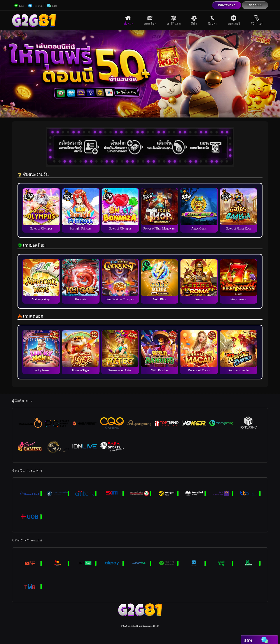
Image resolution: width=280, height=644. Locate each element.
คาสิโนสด (174, 20)
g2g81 (131, 626)
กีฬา (194, 20)
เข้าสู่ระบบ (255, 5)
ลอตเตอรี (234, 20)
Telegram (35, 6)
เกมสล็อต (150, 20)
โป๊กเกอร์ (257, 20)
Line (19, 6)
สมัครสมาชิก (227, 5)
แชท (52, 6)
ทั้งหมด (129, 20)
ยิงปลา (213, 20)
